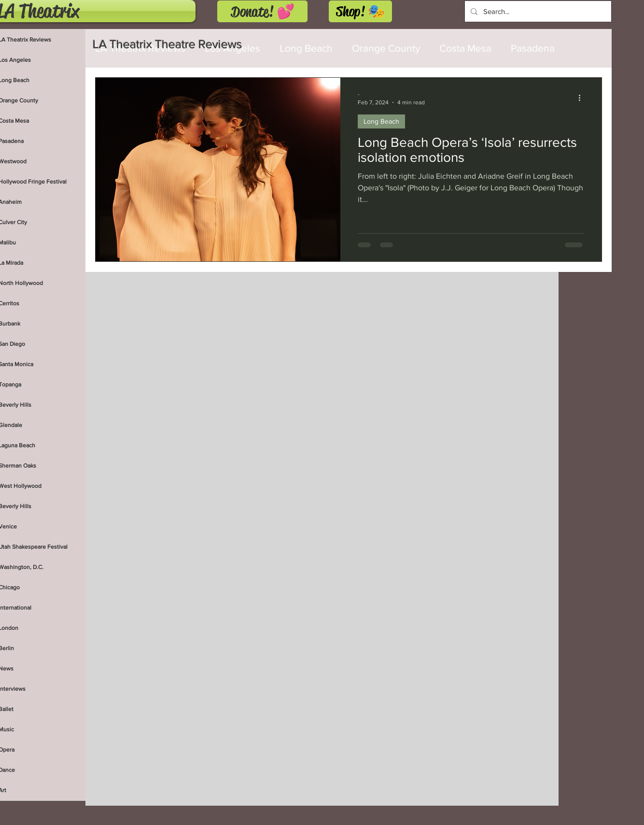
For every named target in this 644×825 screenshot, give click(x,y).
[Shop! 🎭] (360, 11)
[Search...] (537, 11)
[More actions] (583, 98)
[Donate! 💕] (262, 11)
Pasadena (533, 48)
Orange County (386, 48)
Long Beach (381, 121)
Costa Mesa (465, 48)
